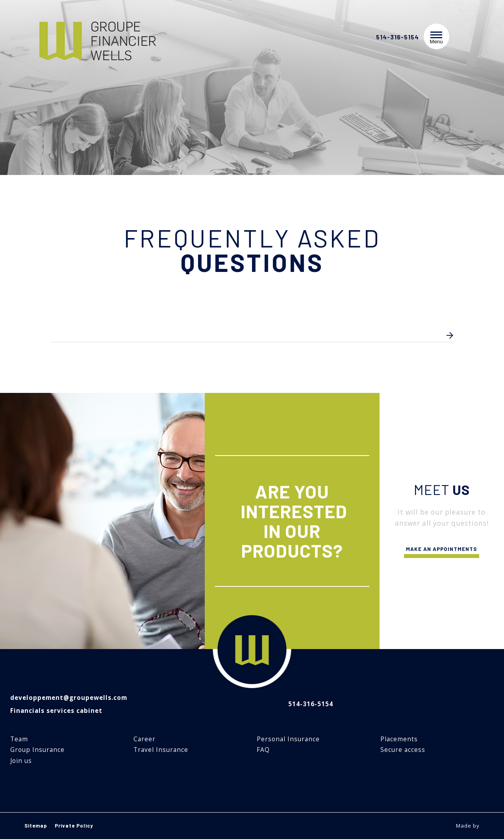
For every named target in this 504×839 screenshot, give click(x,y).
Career (145, 739)
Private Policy (74, 826)
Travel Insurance (161, 750)
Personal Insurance (288, 739)
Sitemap (36, 826)
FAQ (263, 750)
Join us (21, 761)
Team (19, 739)
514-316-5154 (397, 37)
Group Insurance (37, 750)
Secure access (403, 750)
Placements (399, 739)
